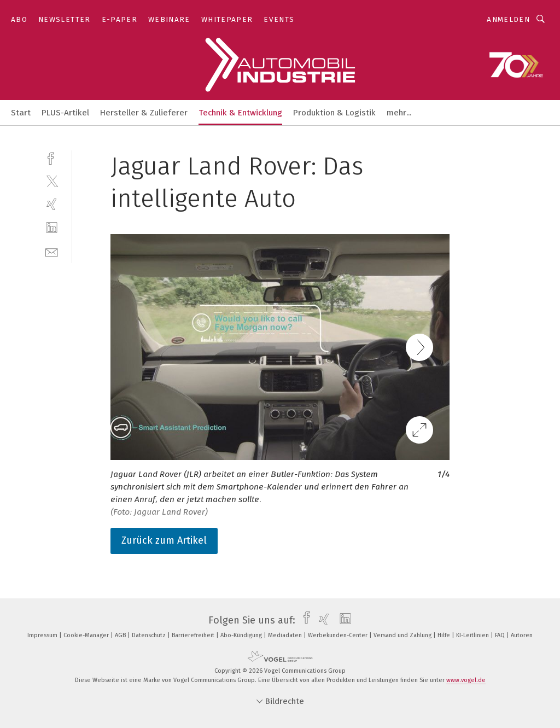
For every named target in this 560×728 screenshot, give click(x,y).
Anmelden (508, 19)
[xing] (52, 204)
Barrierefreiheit (194, 635)
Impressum (43, 635)
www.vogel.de (466, 680)
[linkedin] (52, 228)
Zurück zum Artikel (164, 540)
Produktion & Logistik (334, 113)
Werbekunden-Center (339, 635)
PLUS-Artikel (65, 113)
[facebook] (52, 157)
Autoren (522, 635)
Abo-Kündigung (242, 635)
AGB (121, 635)
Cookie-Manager (87, 635)
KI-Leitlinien (473, 635)
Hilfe (445, 635)
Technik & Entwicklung (240, 113)
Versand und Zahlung (403, 635)
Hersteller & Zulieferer (144, 113)
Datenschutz (150, 635)
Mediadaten (286, 635)
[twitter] (52, 181)
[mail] (52, 251)
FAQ (501, 635)
